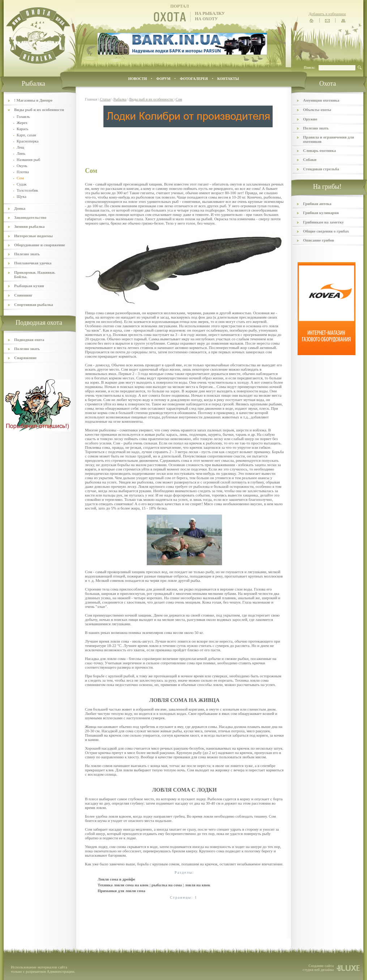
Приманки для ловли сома (121, 891)
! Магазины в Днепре (33, 100)
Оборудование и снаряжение (40, 245)
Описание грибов (319, 240)
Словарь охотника (319, 150)
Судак (22, 184)
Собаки (310, 159)
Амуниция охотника (321, 100)
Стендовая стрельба (321, 169)
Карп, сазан (26, 135)
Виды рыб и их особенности (39, 110)
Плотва (23, 172)
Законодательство (30, 217)
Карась (22, 129)
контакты (228, 79)
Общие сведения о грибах (326, 231)
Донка (20, 208)
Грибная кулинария (321, 213)
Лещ (20, 147)
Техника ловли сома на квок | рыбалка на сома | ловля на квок (154, 885)
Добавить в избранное (327, 14)
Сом (179, 99)
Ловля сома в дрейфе (116, 879)
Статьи (105, 99)
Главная (91, 99)
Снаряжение (25, 358)
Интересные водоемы (33, 236)
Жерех (22, 123)
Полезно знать (27, 254)
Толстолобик (27, 190)
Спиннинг (23, 295)
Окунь (22, 166)
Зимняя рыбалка (29, 226)
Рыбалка (120, 99)
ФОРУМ (163, 79)
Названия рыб (28, 159)
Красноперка (27, 141)
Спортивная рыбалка (34, 304)
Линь (21, 153)
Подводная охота (29, 340)
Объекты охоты (317, 110)
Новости (137, 79)
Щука (22, 196)
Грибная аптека (317, 204)
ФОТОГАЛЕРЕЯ (194, 79)
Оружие (310, 119)
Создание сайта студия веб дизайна (318, 968)
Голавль (23, 116)
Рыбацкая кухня (29, 286)
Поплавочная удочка (33, 263)
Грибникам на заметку (323, 222)
